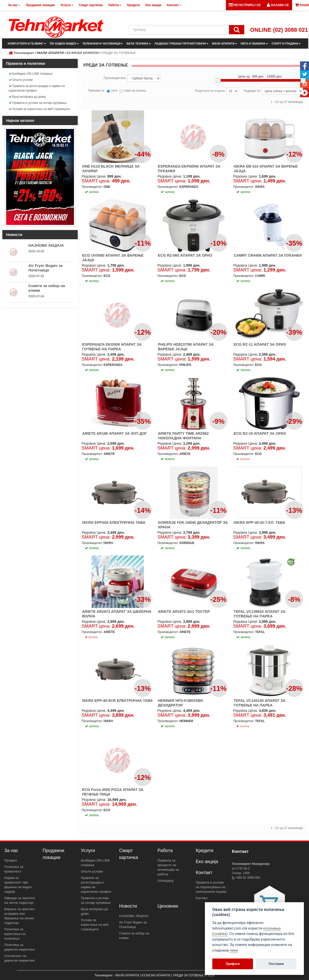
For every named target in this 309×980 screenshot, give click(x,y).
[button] (278, 5)
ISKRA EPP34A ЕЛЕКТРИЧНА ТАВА (114, 522)
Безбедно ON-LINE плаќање (31, 74)
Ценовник (168, 906)
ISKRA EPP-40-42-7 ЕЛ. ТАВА (259, 522)
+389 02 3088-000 (247, 878)
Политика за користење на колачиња (15, 934)
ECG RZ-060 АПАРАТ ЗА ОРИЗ (185, 255)
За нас (11, 851)
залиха (243, 459)
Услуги (88, 851)
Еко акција (207, 862)
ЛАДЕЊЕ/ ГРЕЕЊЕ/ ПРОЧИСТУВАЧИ (181, 43)
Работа (165, 851)
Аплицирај (166, 881)
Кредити (205, 851)
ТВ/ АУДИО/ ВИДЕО (64, 43)
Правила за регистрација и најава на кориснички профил (37, 88)
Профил (11, 860)
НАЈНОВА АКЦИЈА (46, 245)
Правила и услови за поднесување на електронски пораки (211, 887)
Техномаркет (24, 53)
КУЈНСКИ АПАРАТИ (82, 53)
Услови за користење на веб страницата (39, 109)
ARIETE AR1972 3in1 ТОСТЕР (184, 612)
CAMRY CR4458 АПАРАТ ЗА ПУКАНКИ (268, 255)
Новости (128, 906)
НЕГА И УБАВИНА (254, 43)
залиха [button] (92, 192)
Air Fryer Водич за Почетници (46, 268)
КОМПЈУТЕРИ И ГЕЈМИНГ (27, 43)
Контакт (204, 873)
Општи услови (21, 80)
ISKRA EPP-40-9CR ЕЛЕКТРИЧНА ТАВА (117, 701)
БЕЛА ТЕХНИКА (139, 43)
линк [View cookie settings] (234, 950)
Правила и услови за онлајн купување (38, 103)
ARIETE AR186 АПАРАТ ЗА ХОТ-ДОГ (115, 433)
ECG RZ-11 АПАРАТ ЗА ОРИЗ (260, 344)
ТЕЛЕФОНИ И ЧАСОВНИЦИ (103, 43)
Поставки (276, 964)
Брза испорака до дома (27, 97)
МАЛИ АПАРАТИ (225, 43)
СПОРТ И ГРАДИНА (286, 43)
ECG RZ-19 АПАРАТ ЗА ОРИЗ (260, 433)
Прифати (233, 964)
